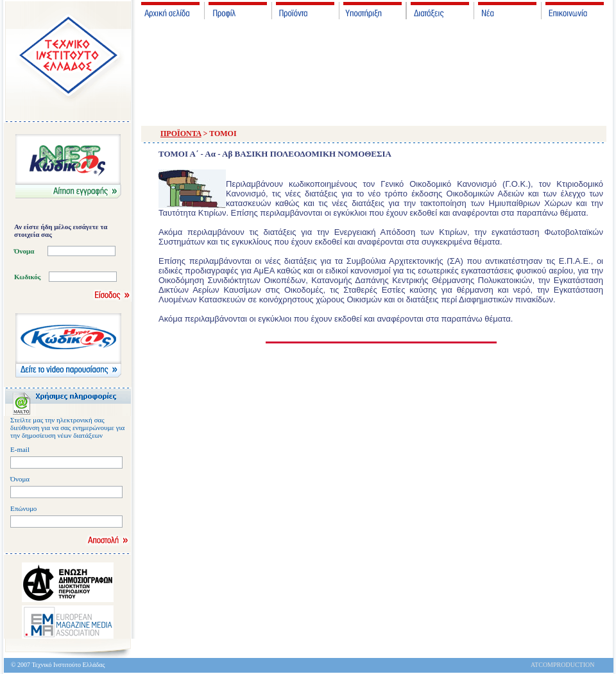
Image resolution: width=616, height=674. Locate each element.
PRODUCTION (574, 665)
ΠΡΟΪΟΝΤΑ (181, 134)
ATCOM (542, 665)
